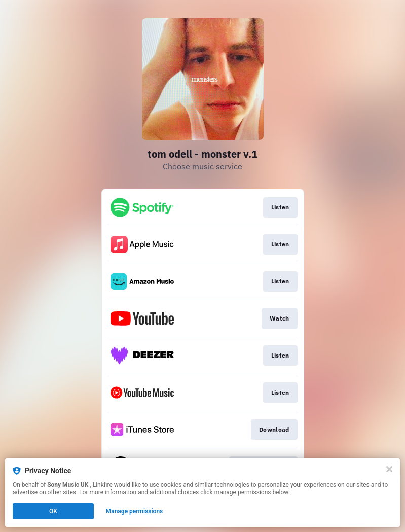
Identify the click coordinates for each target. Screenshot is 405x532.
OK (53, 511)
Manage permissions (135, 511)
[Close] (389, 469)
